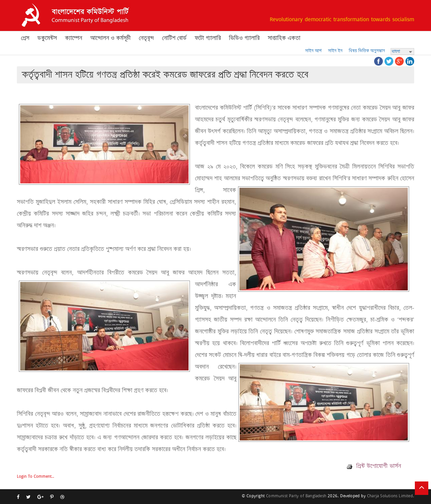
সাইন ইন (335, 51)
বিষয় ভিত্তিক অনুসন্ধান (367, 51)
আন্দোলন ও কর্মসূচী (110, 38)
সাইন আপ (313, 51)
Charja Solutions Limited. (391, 496)
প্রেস (25, 38)
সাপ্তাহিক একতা (284, 38)
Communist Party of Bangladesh (296, 496)
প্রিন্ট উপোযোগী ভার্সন (374, 466)
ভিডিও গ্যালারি (244, 38)
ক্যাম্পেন (74, 38)
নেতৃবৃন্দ (146, 38)
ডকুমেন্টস (47, 38)
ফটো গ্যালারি (208, 38)
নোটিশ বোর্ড (174, 38)
